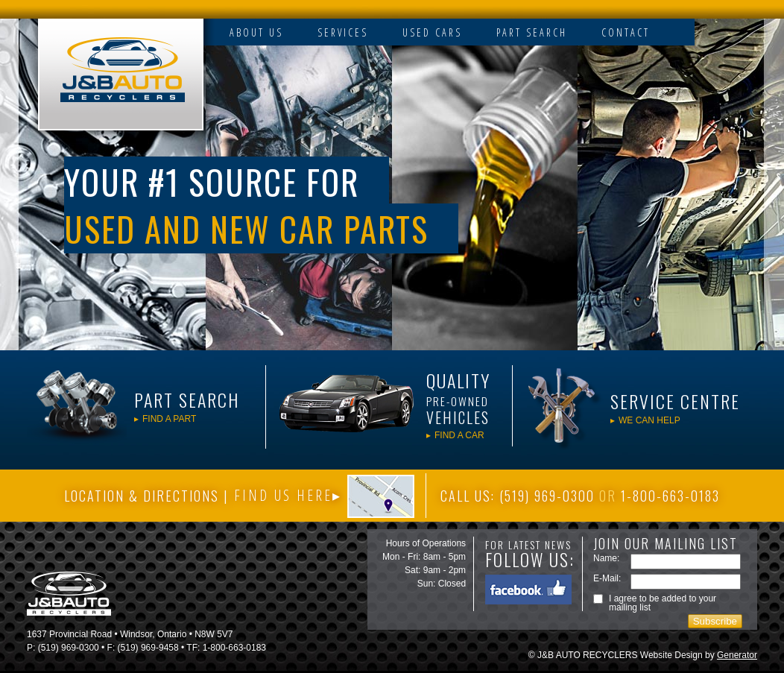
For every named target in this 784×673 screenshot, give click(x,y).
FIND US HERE (283, 496)
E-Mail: (607, 578)
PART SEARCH (532, 32)
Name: (606, 558)
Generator (737, 655)
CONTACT (626, 32)
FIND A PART (169, 418)
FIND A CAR (459, 435)
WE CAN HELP (649, 420)
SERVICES (343, 32)
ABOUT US (256, 32)
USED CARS (432, 32)
